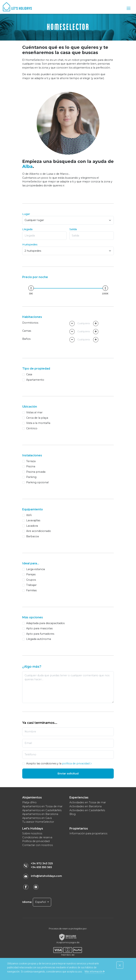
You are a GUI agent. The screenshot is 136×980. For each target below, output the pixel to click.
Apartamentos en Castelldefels (42, 810)
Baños (26, 339)
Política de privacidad (36, 841)
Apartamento (35, 380)
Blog (72, 814)
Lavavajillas (33, 520)
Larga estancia (36, 569)
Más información (95, 972)
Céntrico (32, 428)
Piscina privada (36, 472)
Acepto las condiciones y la (59, 763)
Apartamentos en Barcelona (40, 814)
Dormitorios (30, 323)
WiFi (29, 515)
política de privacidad (77, 763)
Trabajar (31, 585)
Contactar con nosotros (37, 845)
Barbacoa (32, 536)
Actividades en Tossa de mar (88, 802)
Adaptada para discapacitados (45, 623)
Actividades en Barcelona (85, 806)
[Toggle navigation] (129, 8)
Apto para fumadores (40, 634)
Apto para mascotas (39, 628)
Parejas (31, 574)
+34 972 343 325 (42, 863)
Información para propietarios (88, 833)
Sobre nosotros (32, 833)
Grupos (31, 580)
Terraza (31, 461)
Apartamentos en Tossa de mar (42, 806)
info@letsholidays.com (46, 876)
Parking (31, 477)
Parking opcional (37, 482)
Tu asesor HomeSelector (38, 822)
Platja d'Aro (29, 802)
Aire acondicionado (39, 531)
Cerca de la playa (37, 418)
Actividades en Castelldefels (87, 810)
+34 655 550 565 (41, 867)
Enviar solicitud (68, 773)
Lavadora (32, 526)
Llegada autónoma (39, 639)
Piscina (31, 466)
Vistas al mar (34, 412)
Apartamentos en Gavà (37, 818)
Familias (31, 590)
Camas (27, 331)
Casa (29, 374)
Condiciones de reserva (37, 837)
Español (41, 902)
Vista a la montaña (38, 423)
